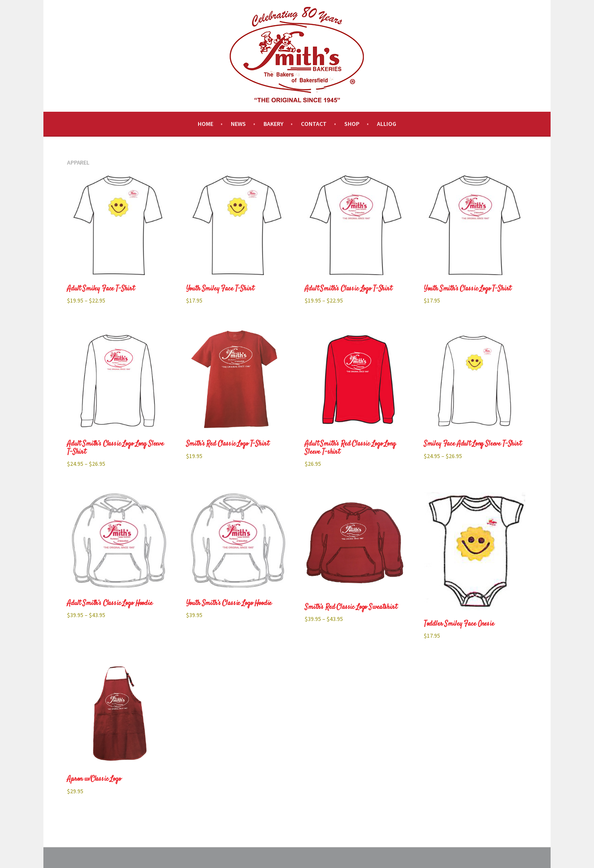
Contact (314, 124)
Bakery (273, 124)
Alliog (387, 124)
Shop (352, 124)
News (238, 124)
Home (205, 124)
